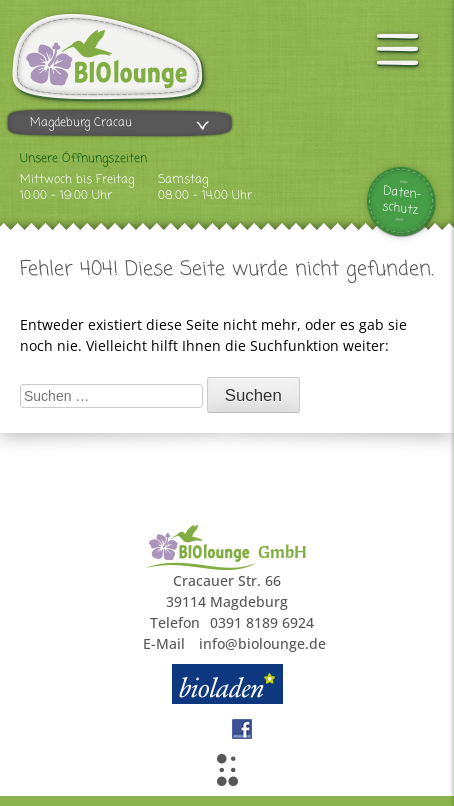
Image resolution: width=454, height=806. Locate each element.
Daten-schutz (402, 201)
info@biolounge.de (262, 643)
